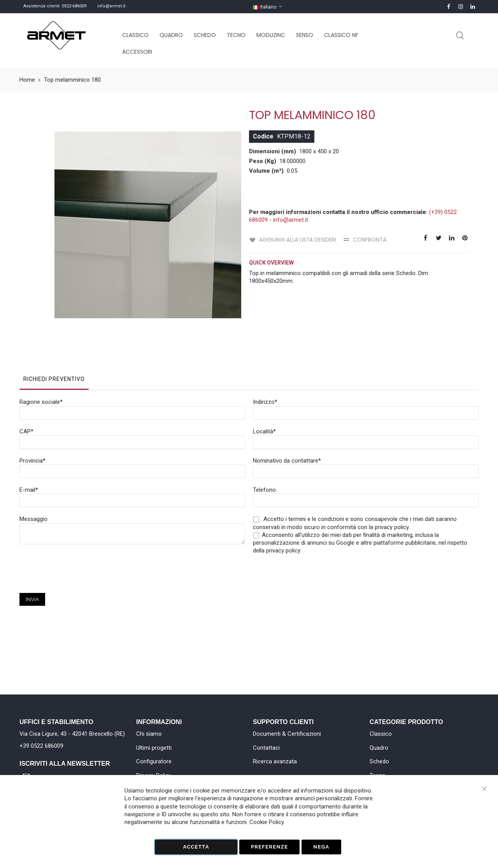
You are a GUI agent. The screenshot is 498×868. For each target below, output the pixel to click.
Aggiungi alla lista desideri (297, 240)
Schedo (379, 761)
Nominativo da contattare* (287, 419)
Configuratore (154, 761)
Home (27, 80)
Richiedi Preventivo (54, 338)
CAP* (26, 390)
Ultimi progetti (154, 748)
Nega (321, 847)
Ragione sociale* (41, 361)
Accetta (196, 847)
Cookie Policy (267, 822)
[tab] (54, 340)
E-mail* (29, 449)
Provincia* (32, 419)
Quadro (379, 748)
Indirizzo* (265, 361)
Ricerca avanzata (275, 761)
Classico (381, 734)
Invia (32, 558)
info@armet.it (111, 6)
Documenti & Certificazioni (287, 734)
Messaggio (33, 478)
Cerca (460, 36)
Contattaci (266, 748)
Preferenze (270, 847)
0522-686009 (74, 6)
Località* (264, 390)
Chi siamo (149, 734)
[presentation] (79, 537)
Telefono (264, 449)
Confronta (369, 240)
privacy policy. (284, 509)
